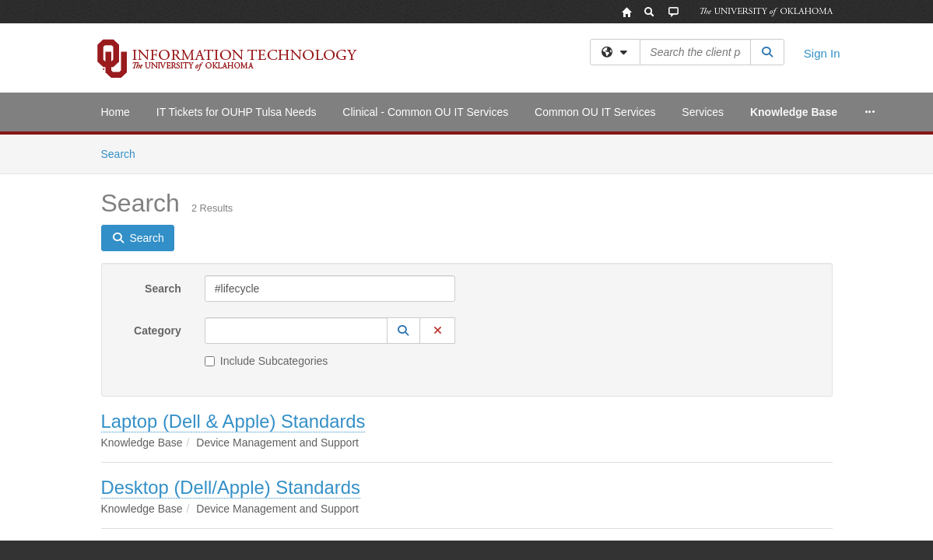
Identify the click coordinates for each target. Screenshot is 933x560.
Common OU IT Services (595, 112)
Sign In (822, 53)
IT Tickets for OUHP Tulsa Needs (237, 112)
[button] (404, 196)
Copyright (601, 523)
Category (158, 196)
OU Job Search (363, 523)
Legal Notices (519, 523)
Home (116, 112)
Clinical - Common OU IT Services (425, 112)
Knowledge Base (794, 112)
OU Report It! (804, 523)
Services (703, 112)
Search (163, 154)
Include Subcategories (267, 226)
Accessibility (127, 523)
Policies (444, 523)
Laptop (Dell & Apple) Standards (233, 287)
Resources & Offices (698, 523)
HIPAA (285, 523)
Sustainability (213, 523)
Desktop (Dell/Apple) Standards (231, 353)
